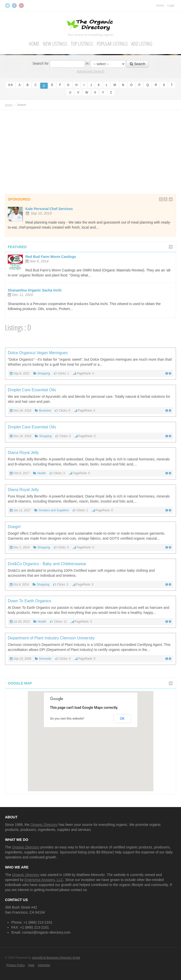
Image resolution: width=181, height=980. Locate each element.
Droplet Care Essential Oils (32, 390)
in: (88, 63)
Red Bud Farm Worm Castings (51, 256)
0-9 (10, 85)
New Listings (55, 44)
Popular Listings (112, 44)
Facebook (15, 6)
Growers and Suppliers (54, 510)
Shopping (44, 373)
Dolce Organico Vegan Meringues (38, 353)
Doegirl (14, 526)
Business (45, 410)
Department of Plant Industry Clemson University (51, 638)
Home (160, 6)
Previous (161, 199)
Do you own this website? (67, 719)
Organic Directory (44, 824)
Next (165, 199)
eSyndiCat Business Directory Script (56, 957)
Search (137, 64)
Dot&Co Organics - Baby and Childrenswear (47, 564)
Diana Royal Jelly (23, 452)
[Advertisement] (90, 145)
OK (122, 718)
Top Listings (82, 44)
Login (171, 6)
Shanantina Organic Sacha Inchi (35, 290)
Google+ (22, 6)
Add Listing (142, 44)
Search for (41, 63)
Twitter (8, 6)
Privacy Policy (16, 965)
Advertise (44, 965)
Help (31, 965)
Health (41, 473)
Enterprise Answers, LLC (44, 879)
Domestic (45, 658)
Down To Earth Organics (29, 601)
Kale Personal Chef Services (49, 209)
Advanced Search (90, 71)
